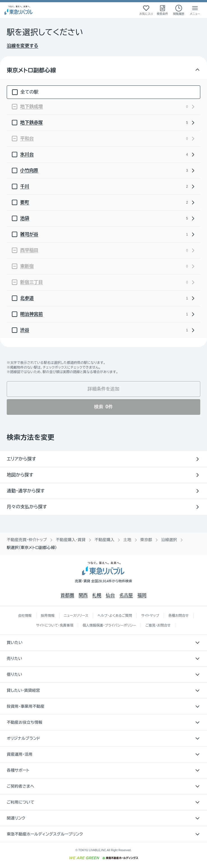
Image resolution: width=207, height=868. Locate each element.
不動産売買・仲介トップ (27, 540)
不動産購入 (104, 540)
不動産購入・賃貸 (71, 540)
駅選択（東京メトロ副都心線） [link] (32, 548)
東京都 (146, 540)
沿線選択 (169, 540)
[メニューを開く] (195, 10)
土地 (127, 540)
